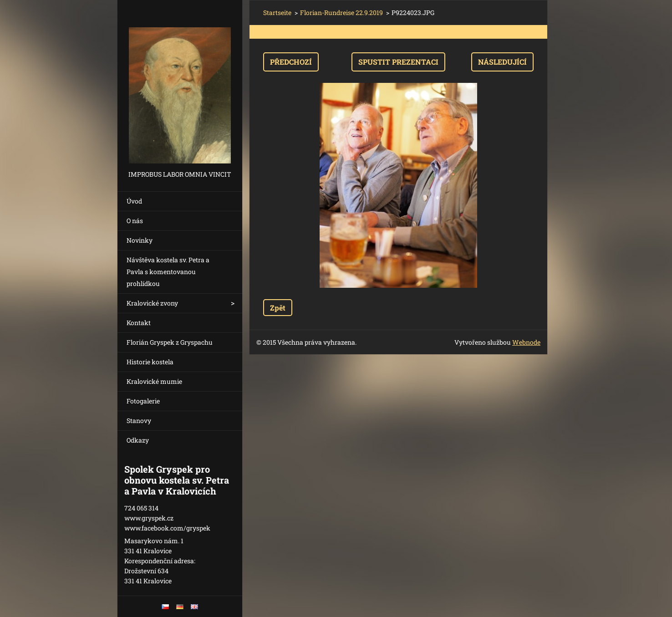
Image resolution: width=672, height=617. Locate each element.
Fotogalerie (143, 401)
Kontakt (139, 323)
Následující (502, 62)
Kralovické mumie (154, 381)
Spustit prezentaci (398, 62)
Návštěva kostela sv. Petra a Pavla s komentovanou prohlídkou (168, 272)
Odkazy (138, 440)
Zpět (278, 308)
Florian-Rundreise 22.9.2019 (341, 13)
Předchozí (291, 62)
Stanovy (139, 421)
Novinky (140, 240)
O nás (135, 221)
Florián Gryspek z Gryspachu (170, 342)
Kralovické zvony (152, 303)
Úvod (134, 201)
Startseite (277, 13)
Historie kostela (150, 362)
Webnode (526, 342)
